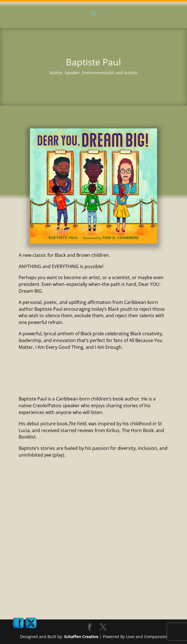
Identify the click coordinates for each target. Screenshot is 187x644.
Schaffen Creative (81, 637)
